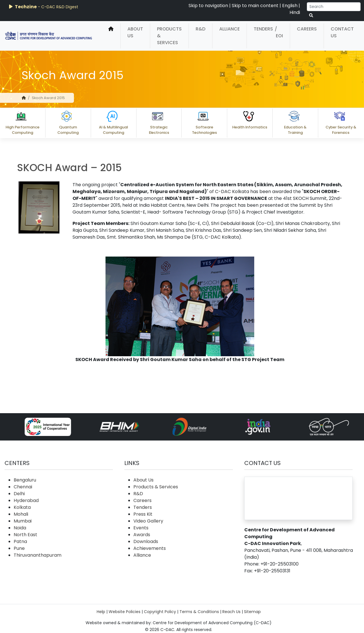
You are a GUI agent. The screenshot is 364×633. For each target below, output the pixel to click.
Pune (19, 548)
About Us (135, 32)
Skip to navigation (208, 6)
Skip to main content (255, 6)
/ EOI (279, 32)
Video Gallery (148, 521)
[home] (111, 36)
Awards (142, 535)
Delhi (19, 494)
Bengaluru (25, 480)
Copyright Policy (160, 612)
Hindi (295, 12)
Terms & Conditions (199, 612)
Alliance (229, 29)
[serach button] (311, 16)
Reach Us (231, 612)
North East (25, 535)
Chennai (23, 487)
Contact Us (342, 32)
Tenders (263, 29)
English (290, 6)
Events (141, 528)
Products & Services (169, 36)
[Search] (334, 7)
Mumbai (23, 521)
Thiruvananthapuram (38, 555)
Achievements (150, 548)
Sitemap (252, 612)
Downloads (146, 541)
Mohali (21, 514)
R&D (200, 29)
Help (101, 612)
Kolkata (22, 507)
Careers (307, 29)
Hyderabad (26, 500)
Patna (20, 541)
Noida (20, 528)
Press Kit (143, 514)
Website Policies (125, 612)
